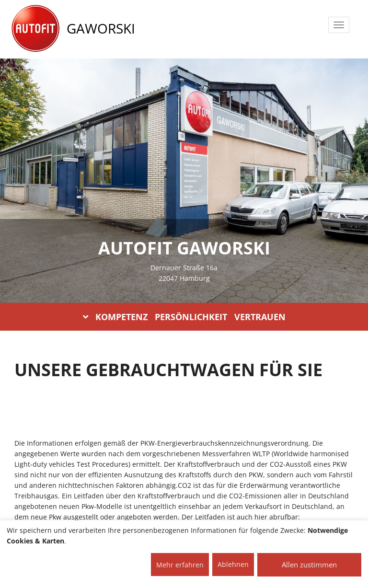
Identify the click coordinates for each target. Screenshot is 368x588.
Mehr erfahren (180, 565)
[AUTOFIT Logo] (35, 29)
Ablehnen (233, 564)
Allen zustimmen (309, 565)
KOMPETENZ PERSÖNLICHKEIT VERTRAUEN (184, 317)
